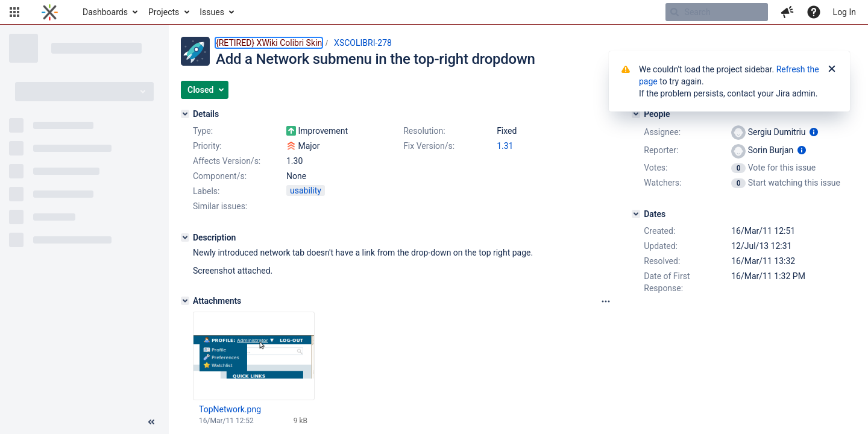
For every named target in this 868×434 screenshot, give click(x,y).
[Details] (185, 114)
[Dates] (636, 214)
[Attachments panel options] (606, 301)
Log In (844, 12)
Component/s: (220, 176)
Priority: (207, 146)
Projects (164, 12)
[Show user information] (814, 132)
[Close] (832, 69)
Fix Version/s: (429, 146)
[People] (636, 114)
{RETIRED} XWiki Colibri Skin (269, 43)
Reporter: (661, 150)
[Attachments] (185, 301)
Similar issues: (220, 206)
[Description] (185, 237)
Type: (203, 131)
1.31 (505, 146)
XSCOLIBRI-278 (363, 43)
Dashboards (105, 12)
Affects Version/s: (227, 161)
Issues (212, 12)
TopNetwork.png (230, 409)
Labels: (206, 191)
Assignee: (662, 132)
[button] (14, 12)
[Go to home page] (50, 12)
